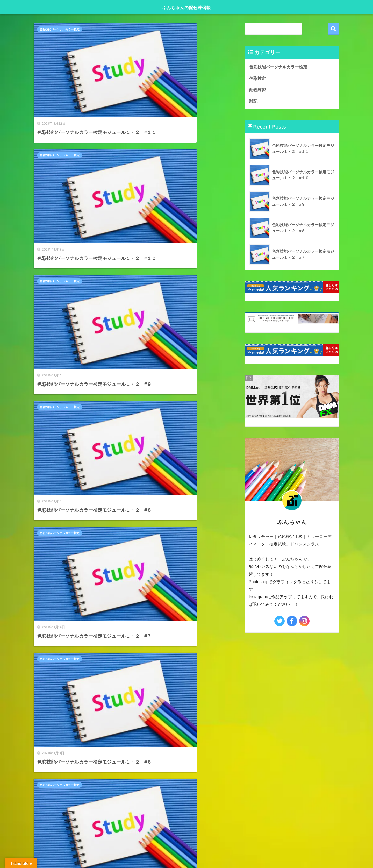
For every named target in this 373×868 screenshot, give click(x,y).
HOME (187, 663)
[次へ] (158, 502)
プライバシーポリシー (186, 672)
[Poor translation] (19, 721)
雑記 (254, 101)
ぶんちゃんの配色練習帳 (187, 7)
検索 (333, 29)
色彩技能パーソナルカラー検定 (60, 29)
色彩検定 (258, 78)
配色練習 (258, 90)
